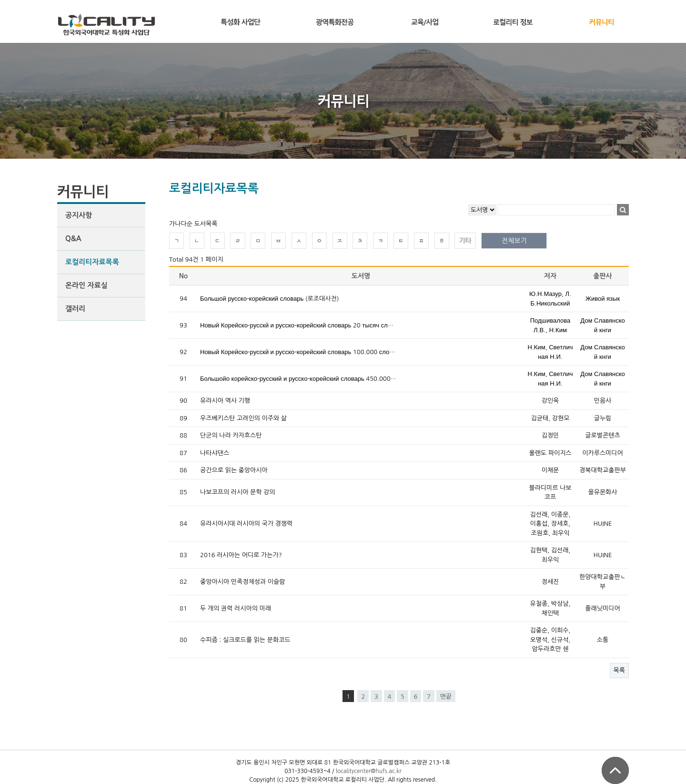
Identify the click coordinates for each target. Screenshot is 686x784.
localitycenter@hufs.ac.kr (369, 771)
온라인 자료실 (86, 285)
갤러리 (75, 309)
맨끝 (446, 697)
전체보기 (514, 241)
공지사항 (79, 215)
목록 (619, 670)
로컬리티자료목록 (92, 262)
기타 (465, 241)
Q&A (73, 239)
